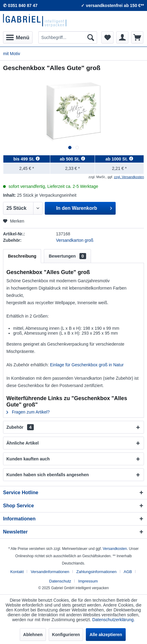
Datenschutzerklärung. (114, 620)
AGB (128, 572)
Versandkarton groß (75, 240)
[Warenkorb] (137, 37)
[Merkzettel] (107, 37)
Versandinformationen (50, 572)
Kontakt (17, 572)
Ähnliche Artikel (23, 443)
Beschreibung (22, 256)
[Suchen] (91, 37)
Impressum (88, 581)
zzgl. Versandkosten (129, 177)
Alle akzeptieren (106, 635)
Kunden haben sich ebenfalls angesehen (48, 475)
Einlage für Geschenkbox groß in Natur (87, 365)
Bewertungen (67, 256)
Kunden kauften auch (28, 459)
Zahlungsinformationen (96, 572)
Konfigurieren (66, 635)
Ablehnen (33, 635)
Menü (18, 37)
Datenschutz (60, 581)
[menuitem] (18, 37)
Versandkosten (115, 549)
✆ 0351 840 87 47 (20, 5)
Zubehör (20, 427)
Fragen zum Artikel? (28, 412)
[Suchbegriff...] (68, 37)
